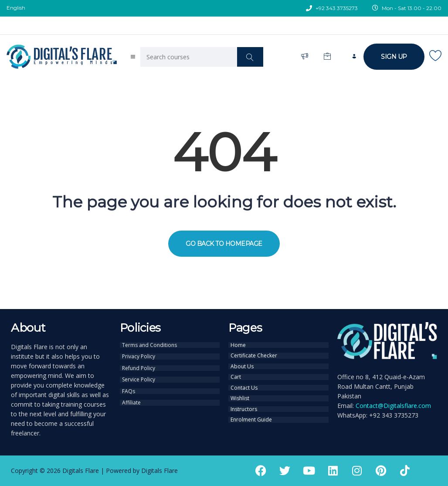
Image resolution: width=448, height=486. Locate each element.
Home (238, 345)
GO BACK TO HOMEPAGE (224, 244)
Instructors (244, 405)
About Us (242, 365)
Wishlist (240, 395)
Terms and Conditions (149, 345)
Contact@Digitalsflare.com (393, 406)
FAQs (129, 388)
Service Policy (139, 377)
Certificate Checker (254, 355)
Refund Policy (139, 367)
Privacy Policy (139, 356)
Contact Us (244, 385)
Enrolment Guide (251, 415)
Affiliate (131, 399)
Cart (236, 375)
